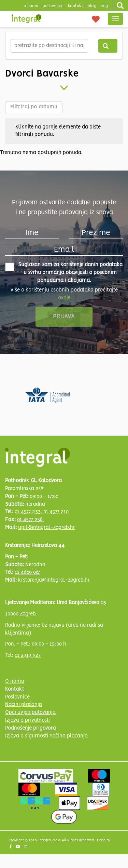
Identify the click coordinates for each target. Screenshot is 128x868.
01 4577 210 (56, 512)
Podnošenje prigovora (31, 728)
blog (92, 6)
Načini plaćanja (24, 705)
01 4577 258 (31, 520)
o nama (31, 6)
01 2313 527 (28, 655)
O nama (15, 681)
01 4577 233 (28, 512)
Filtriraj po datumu (34, 107)
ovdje (64, 298)
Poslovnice (17, 697)
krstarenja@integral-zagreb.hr (54, 580)
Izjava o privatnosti (27, 720)
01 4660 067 (27, 572)
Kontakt (76, 6)
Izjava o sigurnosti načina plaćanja (46, 736)
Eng (104, 6)
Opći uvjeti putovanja (30, 713)
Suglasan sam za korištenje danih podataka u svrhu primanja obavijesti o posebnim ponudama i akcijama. (64, 273)
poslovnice (53, 6)
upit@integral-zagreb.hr (47, 528)
